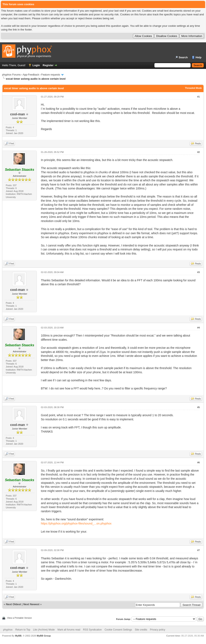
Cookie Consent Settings (118, 630)
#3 (198, 272)
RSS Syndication (92, 630)
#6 (198, 462)
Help (199, 57)
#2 (198, 152)
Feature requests (51, 75)
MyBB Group (44, 636)
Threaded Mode (193, 88)
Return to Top (23, 630)
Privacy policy (158, 630)
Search (183, 57)
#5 (198, 407)
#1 (198, 97)
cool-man (18, 114)
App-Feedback (31, 75)
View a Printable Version (19, 618)
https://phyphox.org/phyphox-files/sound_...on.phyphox (76, 523)
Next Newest (31, 604)
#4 (198, 328)
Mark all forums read (69, 630)
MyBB (18, 636)
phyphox (8, 630)
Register (48, 65)
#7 (198, 550)
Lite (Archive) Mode (44, 630)
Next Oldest (14, 604)
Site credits (141, 630)
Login (36, 65)
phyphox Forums (11, 75)
